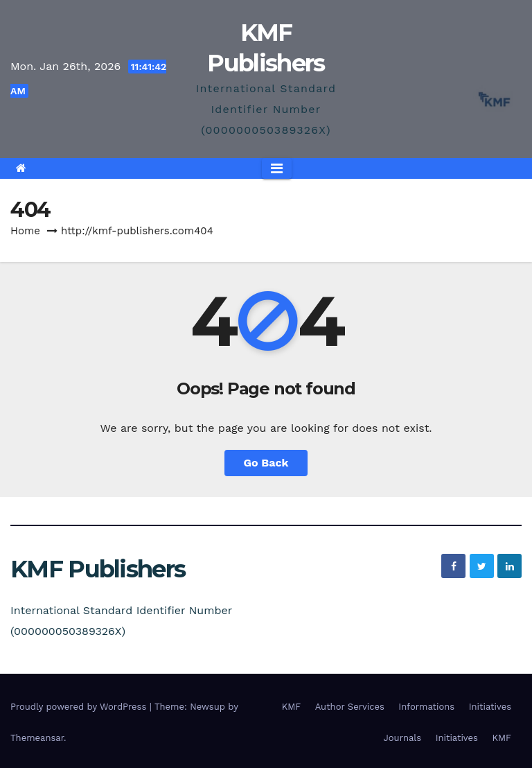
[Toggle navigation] (277, 168)
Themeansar (37, 738)
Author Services (350, 707)
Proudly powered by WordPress (80, 707)
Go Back (266, 463)
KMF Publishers (98, 569)
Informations (426, 707)
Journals (403, 738)
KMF (292, 707)
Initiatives (490, 707)
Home (25, 231)
